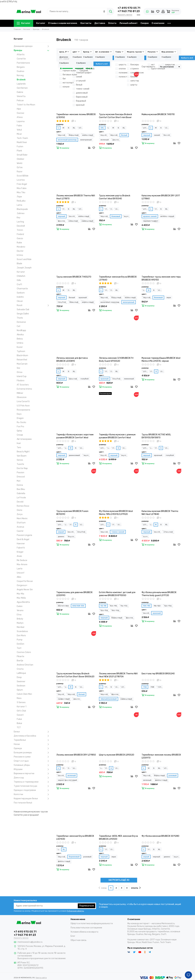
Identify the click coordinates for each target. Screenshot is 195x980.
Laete (20, 569)
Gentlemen (22, 88)
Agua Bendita (23, 602)
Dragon (20, 418)
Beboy (20, 339)
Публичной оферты (75, 911)
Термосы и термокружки (32, 782)
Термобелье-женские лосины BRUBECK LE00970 (161, 756)
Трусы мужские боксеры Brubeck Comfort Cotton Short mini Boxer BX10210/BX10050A (116, 116)
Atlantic (21, 55)
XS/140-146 (63, 606)
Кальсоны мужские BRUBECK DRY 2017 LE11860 (161, 197)
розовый (173, 775)
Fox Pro (20, 427)
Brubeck (21, 80)
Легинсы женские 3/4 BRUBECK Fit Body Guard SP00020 (116, 360)
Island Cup (22, 376)
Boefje (20, 661)
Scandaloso (22, 631)
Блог (73, 936)
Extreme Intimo (24, 389)
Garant (20, 715)
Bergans (21, 67)
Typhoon (21, 351)
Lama (19, 205)
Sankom (21, 293)
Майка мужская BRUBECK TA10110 (158, 114)
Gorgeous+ (22, 585)
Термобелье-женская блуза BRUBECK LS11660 (118, 278)
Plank (19, 151)
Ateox (20, 117)
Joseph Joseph (24, 268)
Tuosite (20, 464)
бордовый (74, 135)
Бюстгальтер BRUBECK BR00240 (158, 674)
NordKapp (21, 330)
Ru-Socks (21, 422)
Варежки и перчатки (32, 774)
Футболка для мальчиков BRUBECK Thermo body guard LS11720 (159, 594)
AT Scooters (23, 385)
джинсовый (74, 455)
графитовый (64, 699)
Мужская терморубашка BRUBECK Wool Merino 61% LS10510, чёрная (161, 360)
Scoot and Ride (24, 259)
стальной (168, 532)
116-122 (124, 606)
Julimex (21, 213)
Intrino (20, 255)
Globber (20, 159)
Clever (20, 301)
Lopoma (21, 121)
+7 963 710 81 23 (129, 11)
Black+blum (22, 356)
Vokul (19, 130)
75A (159, 687)
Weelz (20, 163)
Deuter (20, 251)
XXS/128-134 (78, 606)
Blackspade (22, 209)
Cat (19, 326)
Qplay (19, 431)
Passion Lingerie (24, 535)
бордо (71, 536)
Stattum (21, 523)
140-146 (115, 610)
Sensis (20, 460)
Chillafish (21, 276)
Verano (20, 610)
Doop (19, 677)
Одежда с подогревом (32, 790)
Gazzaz (20, 113)
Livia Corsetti (23, 401)
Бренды (32, 50)
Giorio (20, 510)
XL (74, 128)
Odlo (19, 280)
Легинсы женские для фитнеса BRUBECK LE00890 (72, 360)
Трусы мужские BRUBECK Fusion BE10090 (72, 513)
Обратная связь (79, 940)
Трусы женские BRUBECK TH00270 (74, 277)
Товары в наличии (102, 58)
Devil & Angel (23, 539)
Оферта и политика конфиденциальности (92, 923)
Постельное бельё (23, 803)
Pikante (20, 656)
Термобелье (32, 740)
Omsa (20, 372)
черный (61, 135)
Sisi (18, 368)
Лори (19, 197)
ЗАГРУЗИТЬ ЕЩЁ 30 (119, 880)
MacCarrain (22, 364)
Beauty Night (23, 452)
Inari (19, 443)
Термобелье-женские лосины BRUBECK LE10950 (76, 116)
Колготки (32, 794)
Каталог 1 (22, 707)
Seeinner (21, 682)
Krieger (20, 552)
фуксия (61, 221)
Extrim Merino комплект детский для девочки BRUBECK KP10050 (117, 594)
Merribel (20, 627)
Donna (20, 485)
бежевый (116, 216)
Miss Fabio (22, 188)
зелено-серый (167, 216)
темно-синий (118, 532)
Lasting (20, 222)
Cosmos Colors (24, 652)
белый (124, 135)
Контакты (86, 23)
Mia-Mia (20, 594)
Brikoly (20, 619)
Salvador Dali (23, 310)
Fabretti (21, 548)
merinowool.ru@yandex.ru (30, 942)
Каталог (23, 23)
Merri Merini (22, 519)
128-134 (104, 610)
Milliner (20, 393)
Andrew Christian (25, 665)
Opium (20, 690)
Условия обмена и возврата (84, 932)
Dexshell (21, 226)
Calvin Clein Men (24, 694)
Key (19, 218)
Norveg (20, 75)
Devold (20, 502)
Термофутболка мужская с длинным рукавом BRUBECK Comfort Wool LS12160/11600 (117, 436)
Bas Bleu (21, 489)
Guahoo (20, 71)
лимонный (129, 379)
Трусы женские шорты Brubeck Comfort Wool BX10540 (115, 197)
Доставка (100, 23)
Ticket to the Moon (26, 105)
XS (80, 128)
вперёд (136, 888)
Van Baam (22, 456)
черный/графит (151, 221)
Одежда (32, 748)
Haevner (21, 544)
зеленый (105, 140)
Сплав (20, 435)
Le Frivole (21, 498)
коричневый (88, 302)
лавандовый (87, 221)
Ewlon (20, 606)
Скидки (145, 23)
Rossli (34, 305)
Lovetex (21, 180)
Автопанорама (24, 439)
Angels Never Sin (25, 590)
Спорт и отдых (32, 761)
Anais (19, 556)
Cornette (21, 59)
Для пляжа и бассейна (32, 736)
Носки (32, 744)
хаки (145, 536)
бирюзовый (117, 618)
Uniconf (21, 573)
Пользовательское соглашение (86, 928)
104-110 (113, 606)
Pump (20, 640)
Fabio (19, 126)
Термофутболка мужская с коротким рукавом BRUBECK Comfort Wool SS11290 (75, 436)
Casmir (20, 531)
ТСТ (19, 727)
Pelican (20, 101)
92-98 (103, 606)
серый (103, 135)
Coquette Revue (25, 581)
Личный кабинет (128, 23)
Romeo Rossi (23, 506)
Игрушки (32, 769)
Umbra (20, 343)
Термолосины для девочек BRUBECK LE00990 (74, 594)
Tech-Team (22, 138)
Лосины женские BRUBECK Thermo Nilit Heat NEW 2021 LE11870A (118, 675)
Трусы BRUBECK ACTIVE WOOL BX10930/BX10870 (156, 436)
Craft (19, 284)
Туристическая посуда (32, 786)
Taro (19, 447)
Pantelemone (23, 63)
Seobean (21, 686)
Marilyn (20, 623)
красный (83, 298)
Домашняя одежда (32, 46)
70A (145, 687)
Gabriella (21, 493)
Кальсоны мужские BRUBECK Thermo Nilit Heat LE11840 (160, 513)
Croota (20, 669)
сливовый (73, 221)
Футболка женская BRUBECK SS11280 (160, 836)
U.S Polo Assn (23, 406)
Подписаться (87, 906)
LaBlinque (21, 673)
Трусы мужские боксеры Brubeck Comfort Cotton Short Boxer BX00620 (75, 675)
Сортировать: (149, 67)
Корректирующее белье (32, 799)
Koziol (20, 347)
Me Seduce (22, 560)
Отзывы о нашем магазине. (63, 23)
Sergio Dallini (23, 314)
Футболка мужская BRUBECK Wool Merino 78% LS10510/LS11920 (116, 513)
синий (157, 135)
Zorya (20, 514)
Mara (19, 698)
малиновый (88, 135)
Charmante (22, 289)
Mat (19, 481)
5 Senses (21, 702)
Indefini (20, 297)
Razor (20, 172)
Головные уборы (32, 765)
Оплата (112, 23)
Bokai (19, 723)
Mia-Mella (21, 598)
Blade (19, 264)
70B (152, 687)
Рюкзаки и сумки (32, 757)
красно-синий (150, 216)
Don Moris (21, 636)
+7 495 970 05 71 (129, 8)
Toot (19, 648)
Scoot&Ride (23, 176)
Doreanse (21, 322)
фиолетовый (161, 780)
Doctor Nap (22, 468)
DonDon (20, 644)
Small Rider (22, 155)
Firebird (20, 234)
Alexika (20, 335)
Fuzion (20, 147)
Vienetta (21, 96)
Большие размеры (32, 753)
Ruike (19, 243)
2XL (102, 128)
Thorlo (20, 318)
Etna (19, 615)
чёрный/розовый (109, 699)
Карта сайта (41, 978)
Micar (19, 134)
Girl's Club (21, 711)
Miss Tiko (21, 192)
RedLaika (21, 201)
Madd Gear (22, 142)
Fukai (19, 719)
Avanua (20, 527)
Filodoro (21, 381)
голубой (62, 302)
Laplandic (21, 84)
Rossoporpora (23, 410)
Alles (19, 577)
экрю (86, 455)
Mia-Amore (22, 564)
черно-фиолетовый (67, 780)
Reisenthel (22, 360)
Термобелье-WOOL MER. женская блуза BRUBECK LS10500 (118, 838)
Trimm (20, 230)
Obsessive (22, 397)
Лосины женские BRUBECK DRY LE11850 (76, 755)
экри (126, 216)
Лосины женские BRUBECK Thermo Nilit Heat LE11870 (76, 197)
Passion (20, 473)
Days (19, 414)
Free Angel (22, 184)
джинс (116, 140)
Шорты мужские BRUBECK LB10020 (117, 755)
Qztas (20, 167)
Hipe (19, 109)
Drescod (21, 477)
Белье (32, 732)
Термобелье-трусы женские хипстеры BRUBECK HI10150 (161, 278)
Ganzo (20, 238)
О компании (158, 23)
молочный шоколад (67, 140)
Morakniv (21, 247)
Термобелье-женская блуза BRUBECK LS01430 (75, 838)
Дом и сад (32, 778)
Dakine (20, 92)
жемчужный (86, 140)
